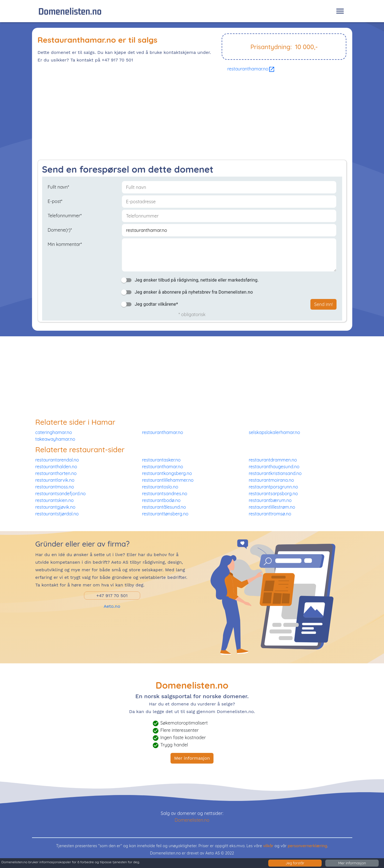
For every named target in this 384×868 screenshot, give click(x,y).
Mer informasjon (192, 758)
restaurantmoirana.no (271, 480)
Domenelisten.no (70, 11)
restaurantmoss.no (55, 487)
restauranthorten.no (56, 473)
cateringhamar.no (54, 432)
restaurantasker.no (162, 460)
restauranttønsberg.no (165, 514)
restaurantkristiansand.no (275, 473)
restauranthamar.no (251, 69)
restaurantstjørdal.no (57, 514)
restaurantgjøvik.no (55, 507)
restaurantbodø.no (161, 500)
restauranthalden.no (56, 467)
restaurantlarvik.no (55, 480)
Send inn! (323, 304)
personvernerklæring (307, 846)
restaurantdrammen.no (273, 460)
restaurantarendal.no (57, 460)
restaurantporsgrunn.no (273, 487)
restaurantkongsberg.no (167, 473)
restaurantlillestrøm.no (272, 507)
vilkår (268, 846)
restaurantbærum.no (270, 500)
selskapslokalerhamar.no (275, 432)
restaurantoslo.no (160, 487)
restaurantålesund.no (164, 507)
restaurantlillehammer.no (168, 480)
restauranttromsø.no (270, 514)
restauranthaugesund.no (274, 467)
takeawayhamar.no (55, 439)
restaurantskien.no (55, 500)
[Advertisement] (192, 118)
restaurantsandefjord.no (61, 494)
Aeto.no (112, 606)
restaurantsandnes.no (165, 494)
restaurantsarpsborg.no (273, 494)
